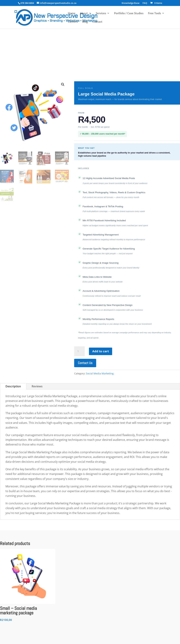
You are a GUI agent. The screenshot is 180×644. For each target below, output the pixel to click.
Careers (73, 22)
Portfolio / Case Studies (129, 13)
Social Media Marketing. (100, 373)
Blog (85, 22)
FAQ (145, 3)
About (84, 13)
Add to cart (101, 351)
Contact (97, 22)
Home (72, 13)
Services (101, 13)
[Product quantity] (79, 351)
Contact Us (85, 363)
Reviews (37, 386)
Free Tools (154, 13)
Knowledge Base (131, 3)
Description (13, 386)
